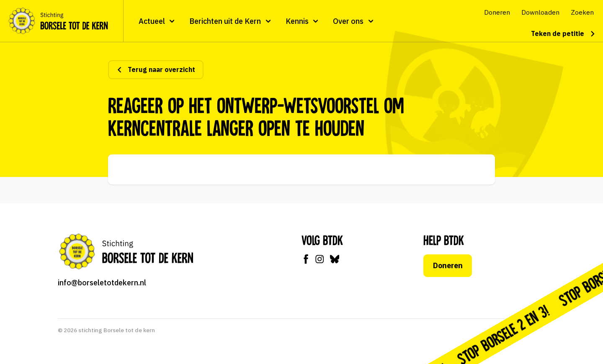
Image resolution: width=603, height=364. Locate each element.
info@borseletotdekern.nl (102, 283)
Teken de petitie (563, 33)
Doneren (448, 265)
